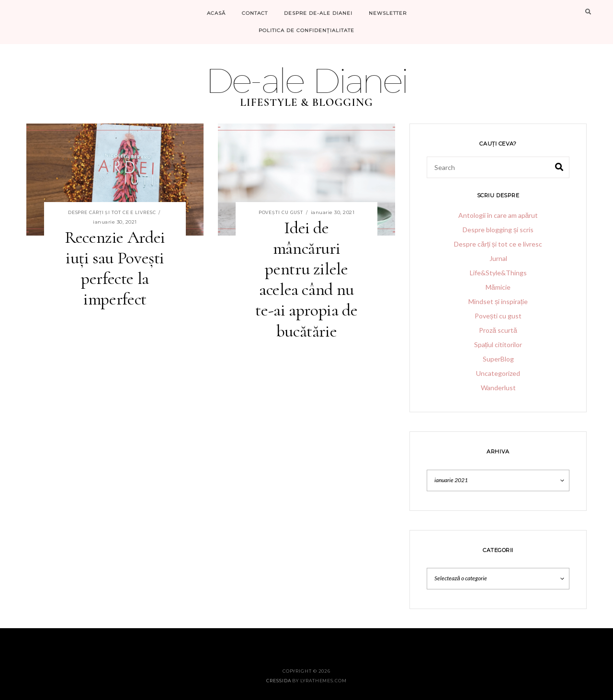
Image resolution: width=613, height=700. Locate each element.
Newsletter (388, 13)
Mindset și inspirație (498, 301)
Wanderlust (498, 388)
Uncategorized (498, 373)
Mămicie (498, 287)
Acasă (216, 13)
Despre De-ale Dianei (318, 13)
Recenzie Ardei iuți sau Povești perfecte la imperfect (115, 268)
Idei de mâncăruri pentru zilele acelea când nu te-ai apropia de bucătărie (306, 279)
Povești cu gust (281, 212)
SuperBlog (498, 359)
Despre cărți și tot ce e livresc (112, 212)
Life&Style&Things (498, 273)
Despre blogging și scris (498, 230)
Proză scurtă (498, 330)
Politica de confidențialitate (306, 30)
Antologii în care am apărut (498, 215)
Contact (255, 13)
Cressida (278, 681)
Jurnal (498, 258)
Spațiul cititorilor (498, 344)
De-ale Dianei (306, 80)
